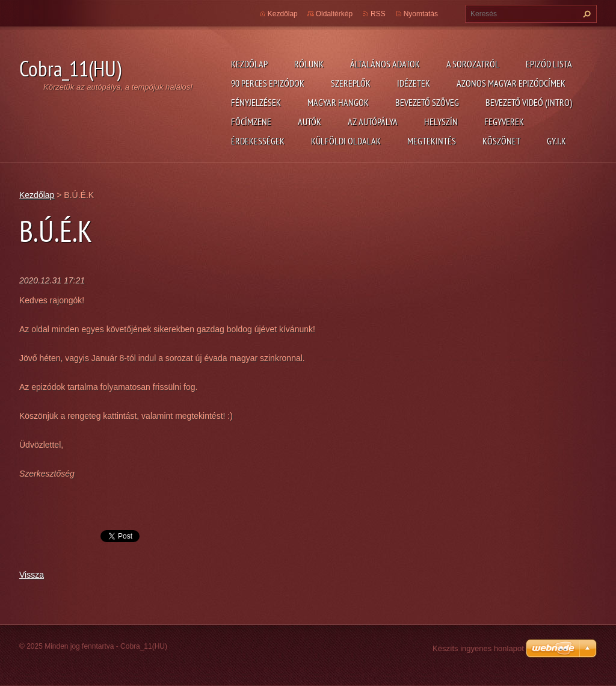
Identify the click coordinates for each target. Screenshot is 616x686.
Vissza (32, 575)
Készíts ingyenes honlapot (478, 648)
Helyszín (441, 122)
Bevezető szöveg (427, 102)
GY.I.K (556, 141)
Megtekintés (432, 141)
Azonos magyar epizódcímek (511, 83)
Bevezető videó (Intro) (529, 102)
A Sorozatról (473, 64)
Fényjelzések (256, 102)
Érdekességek (258, 141)
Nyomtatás (421, 14)
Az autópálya (373, 122)
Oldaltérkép (334, 14)
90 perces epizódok (268, 83)
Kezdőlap (249, 64)
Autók (310, 122)
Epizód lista (549, 64)
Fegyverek (504, 122)
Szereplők (351, 83)
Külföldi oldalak (346, 141)
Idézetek (414, 83)
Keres (585, 14)
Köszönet (501, 141)
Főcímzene (251, 122)
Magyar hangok (338, 102)
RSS (378, 14)
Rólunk (309, 64)
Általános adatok (385, 64)
